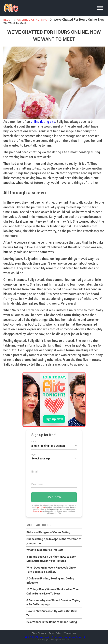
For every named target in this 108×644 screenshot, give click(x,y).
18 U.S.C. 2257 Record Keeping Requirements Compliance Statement (54, 637)
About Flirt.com (39, 633)
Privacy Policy (55, 633)
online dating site (43, 121)
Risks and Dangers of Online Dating (48, 532)
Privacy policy (40, 507)
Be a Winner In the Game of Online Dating (52, 622)
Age (33, 454)
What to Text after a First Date (45, 550)
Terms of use (38, 511)
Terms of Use (70, 633)
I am (34, 441)
